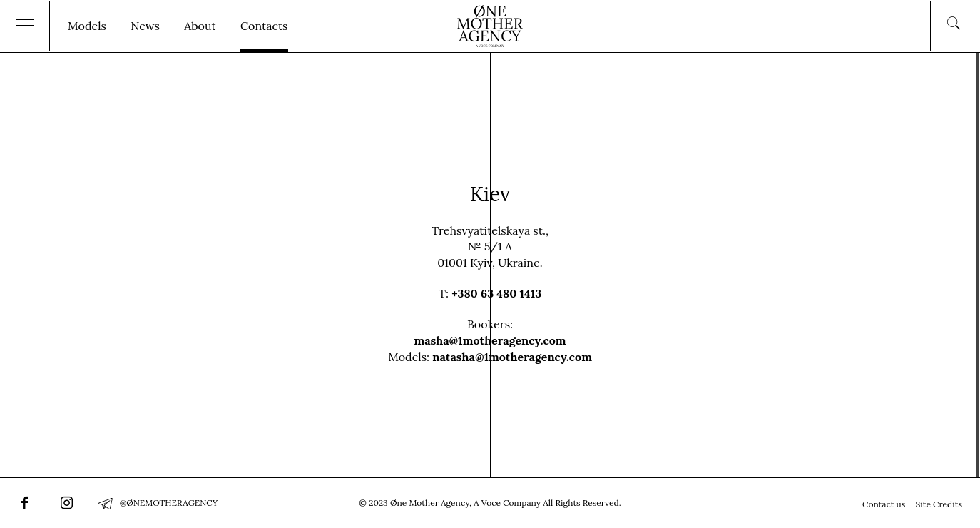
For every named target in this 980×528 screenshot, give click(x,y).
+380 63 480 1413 (496, 293)
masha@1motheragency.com (490, 340)
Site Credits (939, 504)
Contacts (264, 26)
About (200, 26)
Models (87, 26)
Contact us (884, 504)
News (145, 26)
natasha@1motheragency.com (512, 357)
